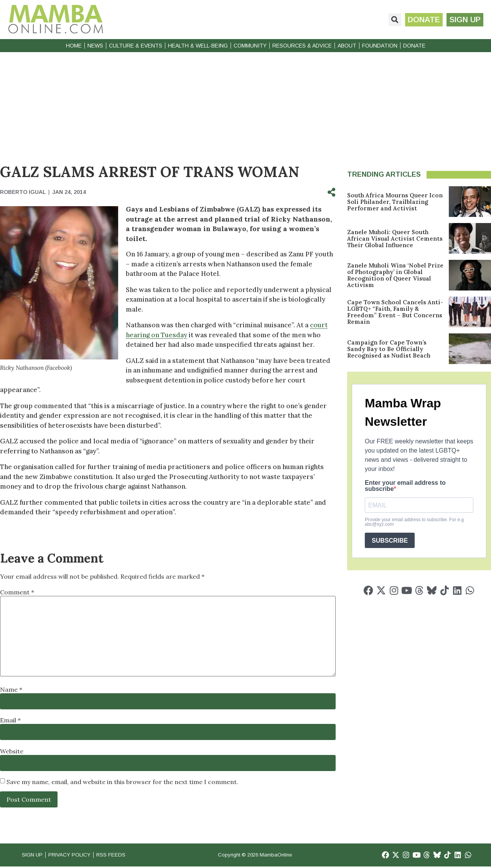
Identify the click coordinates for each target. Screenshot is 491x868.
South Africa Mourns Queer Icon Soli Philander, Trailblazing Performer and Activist (395, 202)
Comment (17, 592)
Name (11, 689)
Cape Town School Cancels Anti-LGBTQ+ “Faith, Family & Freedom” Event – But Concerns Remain (395, 312)
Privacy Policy (76, 856)
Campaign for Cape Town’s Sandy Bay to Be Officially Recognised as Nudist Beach (389, 349)
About (347, 46)
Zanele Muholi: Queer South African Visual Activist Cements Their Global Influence (395, 239)
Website (12, 751)
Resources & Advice (302, 46)
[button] (391, 20)
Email (10, 720)
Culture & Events (136, 46)
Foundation (380, 46)
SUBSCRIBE (390, 541)
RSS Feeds (123, 856)
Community (250, 46)
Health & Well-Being (198, 46)
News (95, 46)
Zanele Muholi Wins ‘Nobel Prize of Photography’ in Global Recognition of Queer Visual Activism (395, 275)
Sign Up (34, 856)
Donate (414, 46)
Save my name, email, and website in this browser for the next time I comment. (122, 782)
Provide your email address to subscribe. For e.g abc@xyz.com (414, 522)
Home (74, 46)
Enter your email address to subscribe (405, 486)
